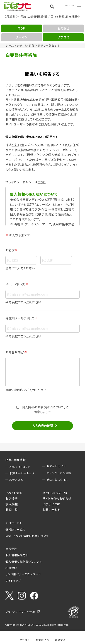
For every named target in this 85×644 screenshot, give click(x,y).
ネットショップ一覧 (55, 493)
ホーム (10, 45)
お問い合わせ (52, 510)
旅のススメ (16, 480)
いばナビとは (51, 504)
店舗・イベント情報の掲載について (27, 536)
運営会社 (11, 549)
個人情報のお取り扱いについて (43, 407)
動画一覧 (12, 510)
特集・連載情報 (16, 460)
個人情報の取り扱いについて (24, 561)
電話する (60, 640)
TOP (22, 28)
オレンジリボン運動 (59, 473)
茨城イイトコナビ (20, 467)
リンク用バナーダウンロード (23, 574)
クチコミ (25, 640)
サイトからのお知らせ (57, 498)
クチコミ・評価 (26, 45)
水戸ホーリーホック (22, 473)
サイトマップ (13, 581)
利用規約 (11, 568)
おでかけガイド (56, 466)
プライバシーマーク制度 (20, 612)
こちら (42, 182)
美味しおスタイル (57, 480)
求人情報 (12, 504)
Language (67, 6)
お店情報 (12, 498)
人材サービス (14, 523)
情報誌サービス (15, 529)
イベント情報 (14, 493)
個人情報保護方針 (17, 555)
